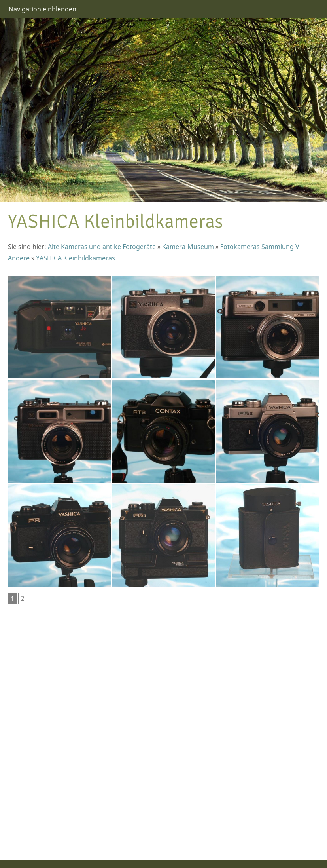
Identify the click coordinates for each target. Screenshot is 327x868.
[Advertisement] (32, 727)
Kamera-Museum (188, 247)
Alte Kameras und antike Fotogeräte (102, 247)
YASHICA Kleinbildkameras (76, 258)
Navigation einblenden (43, 9)
